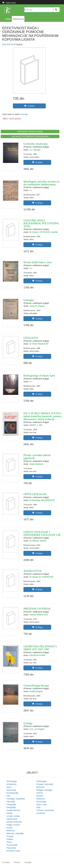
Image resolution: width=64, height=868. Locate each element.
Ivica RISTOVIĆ (9, 44)
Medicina (11, 831)
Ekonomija (11, 790)
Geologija (24, 114)
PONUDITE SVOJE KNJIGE (30, 132)
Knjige (8, 19)
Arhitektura (11, 784)
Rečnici (40, 793)
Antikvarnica (18, 19)
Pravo (9, 842)
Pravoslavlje (12, 845)
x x (31, 190)
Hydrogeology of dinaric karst (39, 376)
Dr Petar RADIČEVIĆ (39, 344)
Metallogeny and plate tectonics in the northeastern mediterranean (41, 183)
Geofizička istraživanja (35, 144)
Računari (40, 787)
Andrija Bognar (36, 691)
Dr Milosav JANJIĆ (38, 541)
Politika (10, 839)
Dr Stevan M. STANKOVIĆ (41, 577)
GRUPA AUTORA (37, 655)
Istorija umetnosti (14, 822)
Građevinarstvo (13, 810)
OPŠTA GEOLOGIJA (35, 494)
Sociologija (41, 802)
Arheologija (12, 781)
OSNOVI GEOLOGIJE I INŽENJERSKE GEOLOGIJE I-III (42, 533)
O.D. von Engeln (37, 729)
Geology (28, 723)
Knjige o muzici (13, 825)
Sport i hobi (41, 804)
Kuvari (9, 828)
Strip (38, 807)
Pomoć (17, 862)
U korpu (29, 106)
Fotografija (11, 804)
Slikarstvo (41, 799)
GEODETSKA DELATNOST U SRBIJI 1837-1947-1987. (40, 648)
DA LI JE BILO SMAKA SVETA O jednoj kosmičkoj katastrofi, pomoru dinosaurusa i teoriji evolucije (42, 416)
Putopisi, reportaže (45, 784)
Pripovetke (11, 848)
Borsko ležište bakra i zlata (38, 262)
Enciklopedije (13, 793)
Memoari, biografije (15, 833)
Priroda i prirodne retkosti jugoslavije (37, 457)
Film (8, 796)
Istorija (9, 813)
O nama (6, 862)
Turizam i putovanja (45, 810)
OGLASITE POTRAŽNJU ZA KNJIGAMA (30, 136)
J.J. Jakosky (35, 150)
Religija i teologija (44, 790)
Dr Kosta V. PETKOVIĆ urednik (44, 232)
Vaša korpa (9, 3)
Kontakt (28, 862)
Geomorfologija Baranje (36, 686)
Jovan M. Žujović (37, 306)
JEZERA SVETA (33, 571)
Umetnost (41, 813)
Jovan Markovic (37, 464)
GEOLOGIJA (31, 338)
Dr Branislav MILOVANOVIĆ (42, 500)
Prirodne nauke (13, 851)
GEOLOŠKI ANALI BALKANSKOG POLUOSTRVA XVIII (41, 223)
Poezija (10, 836)
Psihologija (41, 781)
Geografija (11, 807)
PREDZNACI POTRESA (37, 609)
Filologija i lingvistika (16, 799)
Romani (40, 796)
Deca (9, 787)
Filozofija (10, 802)
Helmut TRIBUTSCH (39, 615)
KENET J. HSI (36, 425)
